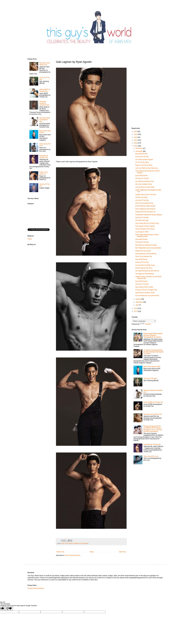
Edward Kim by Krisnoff (143, 251)
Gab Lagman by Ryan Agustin (145, 226)
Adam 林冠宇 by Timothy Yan (45, 90)
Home (92, 552)
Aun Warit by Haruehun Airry (145, 181)
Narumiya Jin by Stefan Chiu (45, 64)
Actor (63, 543)
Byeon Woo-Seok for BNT (152, 367)
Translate (145, 324)
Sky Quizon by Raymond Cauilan (146, 245)
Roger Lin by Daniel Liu (43, 173)
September (139, 302)
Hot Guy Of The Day (142, 157)
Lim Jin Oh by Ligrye (142, 162)
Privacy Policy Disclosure (36, 588)
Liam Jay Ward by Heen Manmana (147, 168)
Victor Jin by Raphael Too (144, 256)
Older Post (122, 552)
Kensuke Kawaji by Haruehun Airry (45, 120)
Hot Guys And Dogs (142, 220)
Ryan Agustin (85, 543)
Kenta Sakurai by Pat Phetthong (146, 254)
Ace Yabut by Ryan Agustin (144, 159)
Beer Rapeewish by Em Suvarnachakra (148, 248)
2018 (136, 308)
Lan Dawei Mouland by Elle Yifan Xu (147, 271)
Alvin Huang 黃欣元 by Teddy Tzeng (147, 223)
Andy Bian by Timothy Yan (44, 157)
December (139, 148)
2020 (136, 143)
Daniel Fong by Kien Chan (144, 268)
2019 (136, 146)
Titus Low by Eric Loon (151, 456)
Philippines (77, 543)
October (138, 299)
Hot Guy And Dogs (141, 197)
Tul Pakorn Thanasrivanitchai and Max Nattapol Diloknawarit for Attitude (153, 352)
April (137, 305)
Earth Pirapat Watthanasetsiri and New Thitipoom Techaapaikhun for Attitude (153, 335)
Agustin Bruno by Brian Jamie (145, 293)
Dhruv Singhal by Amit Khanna (145, 209)
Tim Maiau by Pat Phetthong (145, 274)
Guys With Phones (141, 154)
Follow (30, 239)
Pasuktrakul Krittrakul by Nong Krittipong (148, 215)
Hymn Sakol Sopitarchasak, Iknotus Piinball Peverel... (147, 236)
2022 (136, 137)
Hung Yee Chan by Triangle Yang (146, 290)
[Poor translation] (9, 609)
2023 (136, 134)
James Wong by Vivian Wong (145, 229)
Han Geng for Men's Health (144, 287)
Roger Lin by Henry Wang (144, 165)
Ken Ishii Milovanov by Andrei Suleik (147, 296)
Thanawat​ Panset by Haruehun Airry (44, 103)
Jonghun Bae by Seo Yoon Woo (146, 195)
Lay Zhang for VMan (142, 232)
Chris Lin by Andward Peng (144, 203)
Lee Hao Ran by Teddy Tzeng (145, 265)
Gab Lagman (69, 543)
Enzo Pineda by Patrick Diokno (145, 206)
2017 (136, 311)
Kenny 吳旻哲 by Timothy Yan (153, 402)
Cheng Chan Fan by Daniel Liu (145, 212)
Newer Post (60, 552)
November (139, 151)
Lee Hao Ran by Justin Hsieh (145, 187)
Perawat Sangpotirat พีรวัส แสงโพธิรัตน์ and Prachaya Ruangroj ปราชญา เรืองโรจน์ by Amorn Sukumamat (153, 429)
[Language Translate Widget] (144, 321)
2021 (136, 140)
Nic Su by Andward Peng (143, 184)
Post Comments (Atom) (73, 555)
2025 (136, 132)
